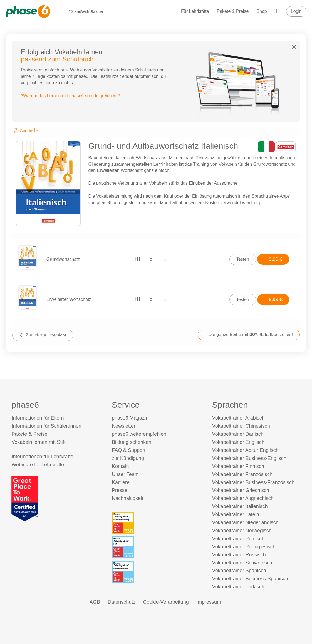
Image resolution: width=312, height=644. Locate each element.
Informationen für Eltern (38, 418)
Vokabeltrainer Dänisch (238, 434)
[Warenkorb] (276, 11)
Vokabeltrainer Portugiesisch (244, 547)
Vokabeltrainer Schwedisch (242, 563)
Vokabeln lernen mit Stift (38, 442)
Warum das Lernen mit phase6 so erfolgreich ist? (70, 96)
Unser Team (125, 474)
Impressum (209, 602)
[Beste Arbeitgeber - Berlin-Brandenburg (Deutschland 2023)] (157, 523)
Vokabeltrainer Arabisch (238, 418)
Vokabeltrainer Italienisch (240, 506)
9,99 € (273, 259)
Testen (243, 259)
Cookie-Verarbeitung (166, 602)
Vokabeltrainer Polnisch (238, 539)
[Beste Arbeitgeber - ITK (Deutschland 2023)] (157, 547)
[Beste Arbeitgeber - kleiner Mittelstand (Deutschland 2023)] (157, 572)
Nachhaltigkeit (127, 498)
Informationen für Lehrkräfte (42, 457)
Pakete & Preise (233, 11)
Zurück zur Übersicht (43, 335)
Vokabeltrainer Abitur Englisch (245, 450)
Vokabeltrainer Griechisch (241, 490)
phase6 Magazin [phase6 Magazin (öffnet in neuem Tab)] (130, 418)
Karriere (121, 482)
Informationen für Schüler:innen (46, 426)
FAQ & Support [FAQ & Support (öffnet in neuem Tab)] (129, 450)
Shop (262, 11)
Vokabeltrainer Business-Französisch (253, 482)
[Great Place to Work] (25, 498)
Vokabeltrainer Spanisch (239, 571)
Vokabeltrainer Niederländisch (245, 522)
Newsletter (124, 426)
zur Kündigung (128, 458)
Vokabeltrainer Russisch (239, 555)
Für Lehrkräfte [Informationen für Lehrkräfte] (195, 11)
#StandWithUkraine (86, 11)
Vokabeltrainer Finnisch (238, 466)
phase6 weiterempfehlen (139, 434)
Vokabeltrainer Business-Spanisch (250, 579)
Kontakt (120, 466)
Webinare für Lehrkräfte (38, 465)
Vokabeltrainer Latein (236, 514)
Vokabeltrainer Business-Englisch (249, 458)
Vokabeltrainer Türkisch (238, 587)
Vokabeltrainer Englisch (238, 442)
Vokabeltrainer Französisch (242, 474)
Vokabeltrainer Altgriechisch (243, 498)
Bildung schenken (132, 442)
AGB (95, 602)
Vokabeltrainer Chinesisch (241, 426)
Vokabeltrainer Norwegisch (242, 531)
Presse (120, 490)
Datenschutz (122, 602)
